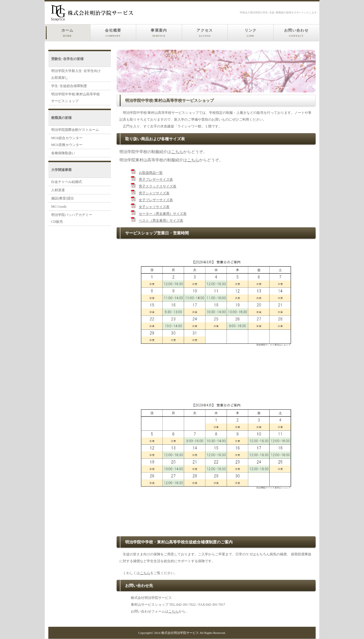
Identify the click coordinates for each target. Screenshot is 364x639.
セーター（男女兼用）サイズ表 (163, 214)
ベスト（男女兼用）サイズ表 (161, 220)
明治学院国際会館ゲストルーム (75, 130)
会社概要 (113, 33)
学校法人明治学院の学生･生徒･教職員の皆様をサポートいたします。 (280, 13)
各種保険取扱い (63, 153)
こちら (177, 152)
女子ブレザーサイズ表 (156, 200)
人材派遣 (58, 190)
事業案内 (159, 33)
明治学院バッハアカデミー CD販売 (72, 218)
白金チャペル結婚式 (67, 182)
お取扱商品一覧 (151, 173)
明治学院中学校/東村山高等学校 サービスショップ (76, 98)
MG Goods (59, 207)
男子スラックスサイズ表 (158, 186)
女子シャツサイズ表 (154, 207)
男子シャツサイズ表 (154, 193)
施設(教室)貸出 (63, 198)
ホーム (68, 33)
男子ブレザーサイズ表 (156, 180)
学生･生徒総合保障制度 (69, 86)
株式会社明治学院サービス (180, 633)
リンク (251, 33)
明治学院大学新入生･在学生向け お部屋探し (76, 74)
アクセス (205, 33)
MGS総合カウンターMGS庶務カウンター (67, 141)
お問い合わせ (296, 33)
